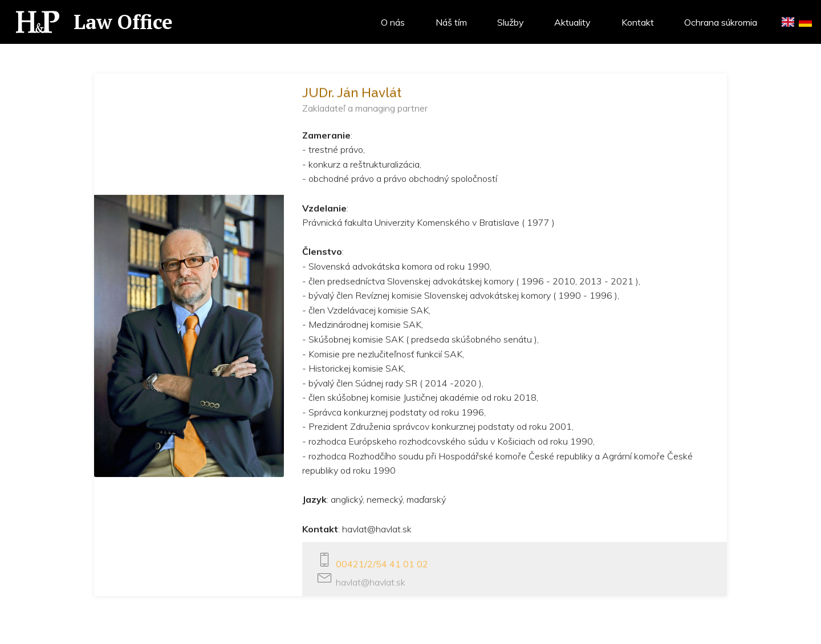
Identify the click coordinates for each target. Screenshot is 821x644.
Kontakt (638, 22)
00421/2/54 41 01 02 (382, 566)
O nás (393, 22)
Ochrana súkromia (721, 22)
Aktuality (572, 22)
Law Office (126, 22)
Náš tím (451, 22)
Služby (511, 22)
